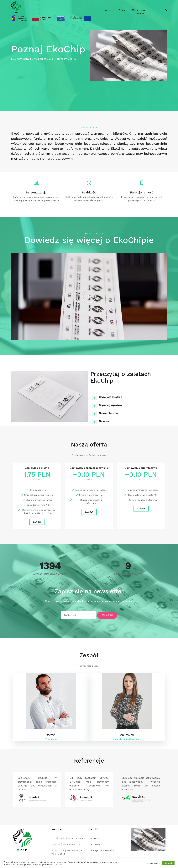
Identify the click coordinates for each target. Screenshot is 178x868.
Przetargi (96, 844)
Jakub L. (34, 797)
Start (108, 10)
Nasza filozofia (108, 413)
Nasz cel (104, 421)
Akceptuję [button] (168, 863)
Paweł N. (86, 797)
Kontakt (141, 13)
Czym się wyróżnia (110, 405)
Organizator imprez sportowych (141, 801)
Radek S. (138, 797)
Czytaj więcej (154, 863)
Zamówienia (139, 10)
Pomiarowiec (86, 801)
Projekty (96, 838)
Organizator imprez (37, 801)
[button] (89, 296)
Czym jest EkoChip (110, 397)
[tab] (129, 397)
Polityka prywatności (102, 850)
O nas (122, 10)
